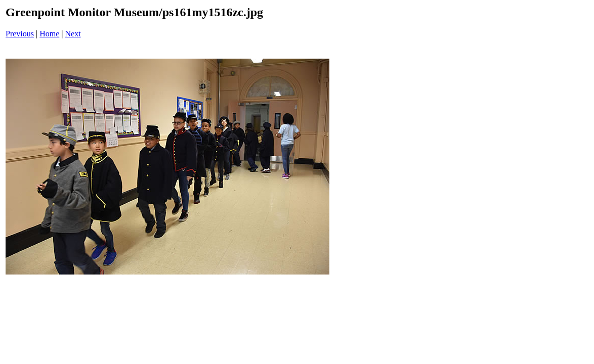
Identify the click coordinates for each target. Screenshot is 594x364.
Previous (20, 34)
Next (73, 34)
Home (49, 34)
